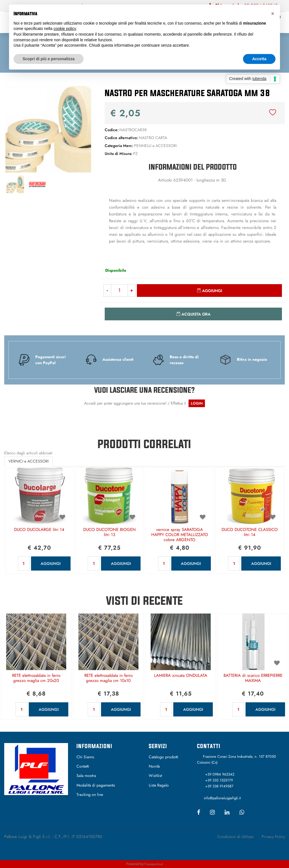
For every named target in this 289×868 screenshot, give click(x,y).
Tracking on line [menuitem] (90, 794)
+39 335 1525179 (219, 780)
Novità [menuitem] (154, 766)
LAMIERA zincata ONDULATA (181, 676)
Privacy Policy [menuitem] (273, 837)
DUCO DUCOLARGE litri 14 (39, 530)
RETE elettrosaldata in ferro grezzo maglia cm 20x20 (36, 678)
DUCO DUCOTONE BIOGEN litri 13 (110, 532)
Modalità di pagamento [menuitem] (96, 785)
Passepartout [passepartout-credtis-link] (154, 864)
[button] (48, 129)
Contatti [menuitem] (83, 766)
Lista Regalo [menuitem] (159, 785)
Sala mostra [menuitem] (86, 776)
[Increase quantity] (132, 291)
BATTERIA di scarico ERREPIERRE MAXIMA (253, 678)
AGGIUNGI (51, 563)
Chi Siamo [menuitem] (85, 757)
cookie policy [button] (65, 29)
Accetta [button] (259, 59)
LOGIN (197, 403)
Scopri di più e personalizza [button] (49, 59)
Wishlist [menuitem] (155, 776)
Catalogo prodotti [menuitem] (164, 757)
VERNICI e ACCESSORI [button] (29, 461)
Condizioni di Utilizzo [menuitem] (236, 837)
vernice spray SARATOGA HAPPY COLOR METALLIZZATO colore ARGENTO (180, 535)
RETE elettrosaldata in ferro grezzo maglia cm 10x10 (109, 678)
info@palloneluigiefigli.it (222, 798)
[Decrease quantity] (107, 291)
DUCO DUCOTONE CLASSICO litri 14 (250, 532)
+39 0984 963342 (220, 774)
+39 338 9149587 (219, 786)
